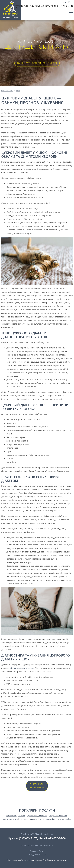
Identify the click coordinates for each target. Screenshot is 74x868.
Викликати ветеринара (37, 786)
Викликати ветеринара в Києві (37, 63)
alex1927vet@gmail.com (40, 834)
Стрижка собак (64, 819)
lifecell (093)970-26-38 (52, 838)
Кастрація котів (10, 819)
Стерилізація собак (29, 819)
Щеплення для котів (15, 816)
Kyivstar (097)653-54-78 (23, 838)
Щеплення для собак (37, 816)
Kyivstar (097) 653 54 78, (30, 6)
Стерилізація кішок (58, 816)
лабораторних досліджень (21, 668)
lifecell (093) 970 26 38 (59, 6)
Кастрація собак (47, 819)
